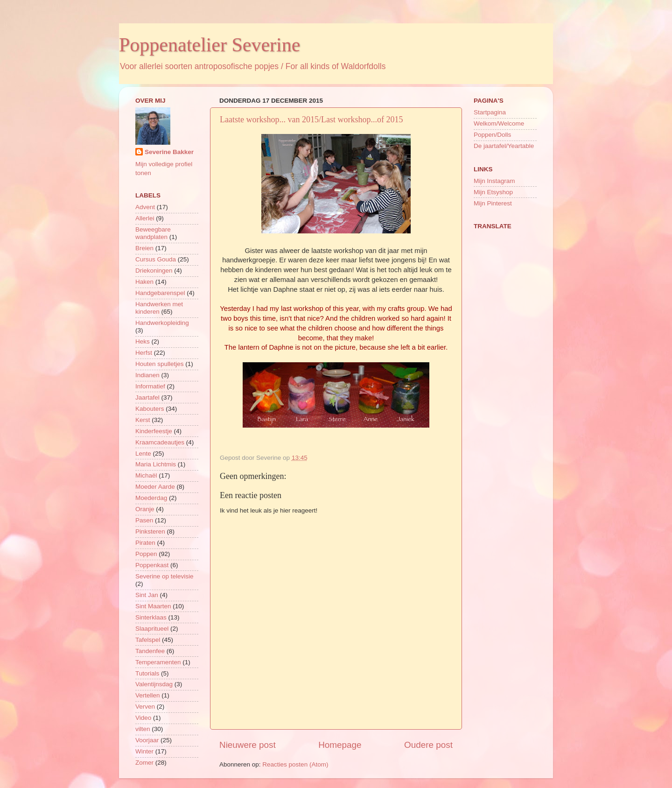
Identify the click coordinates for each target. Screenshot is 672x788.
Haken (144, 282)
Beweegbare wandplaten (153, 233)
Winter (144, 751)
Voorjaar (147, 740)
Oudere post (428, 745)
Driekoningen (154, 271)
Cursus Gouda (156, 259)
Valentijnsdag (154, 684)
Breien (144, 248)
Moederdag (151, 498)
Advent (145, 207)
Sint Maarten (153, 606)
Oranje (145, 509)
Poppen (146, 554)
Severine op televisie (164, 576)
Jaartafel (147, 398)
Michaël (146, 475)
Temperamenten (158, 662)
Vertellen (148, 695)
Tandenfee (150, 651)
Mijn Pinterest (493, 203)
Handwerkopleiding (162, 323)
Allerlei (145, 218)
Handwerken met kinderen (159, 308)
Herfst (144, 353)
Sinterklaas (151, 617)
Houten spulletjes (160, 364)
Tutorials (147, 673)
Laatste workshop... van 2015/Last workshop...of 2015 (311, 120)
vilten (143, 729)
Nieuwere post (248, 745)
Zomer (144, 763)
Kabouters (150, 409)
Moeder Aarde (155, 487)
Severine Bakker (169, 152)
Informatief (150, 386)
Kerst (143, 420)
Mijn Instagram (494, 181)
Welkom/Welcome (499, 123)
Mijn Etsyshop (493, 192)
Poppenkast (152, 565)
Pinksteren (150, 531)
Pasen (144, 520)
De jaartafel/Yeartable (504, 146)
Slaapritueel (152, 629)
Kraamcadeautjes (160, 442)
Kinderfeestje (154, 431)
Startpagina (490, 112)
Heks (143, 341)
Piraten (145, 543)
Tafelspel (148, 640)
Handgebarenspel (160, 293)
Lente (143, 454)
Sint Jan (147, 595)
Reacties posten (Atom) (295, 764)
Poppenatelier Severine (210, 45)
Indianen (147, 375)
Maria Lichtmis (156, 464)
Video (143, 718)
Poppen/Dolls (492, 135)
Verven (145, 707)
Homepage (340, 745)
